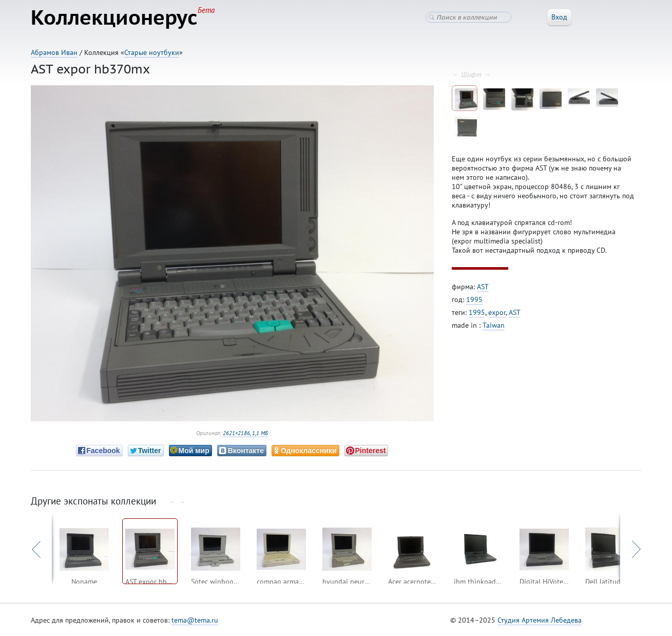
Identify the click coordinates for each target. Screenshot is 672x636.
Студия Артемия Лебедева (540, 620)
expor (497, 312)
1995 (474, 300)
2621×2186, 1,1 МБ (245, 433)
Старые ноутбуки (152, 52)
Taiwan (494, 325)
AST (483, 287)
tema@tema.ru (195, 620)
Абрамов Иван (54, 52)
